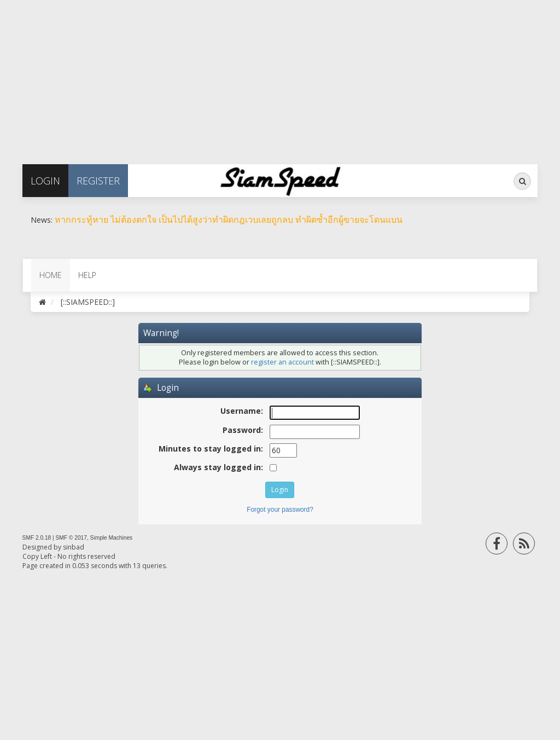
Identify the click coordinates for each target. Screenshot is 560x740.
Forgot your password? (280, 510)
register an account (282, 362)
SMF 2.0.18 (37, 538)
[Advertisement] (280, 77)
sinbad (74, 547)
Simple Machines (112, 538)
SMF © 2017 (71, 538)
